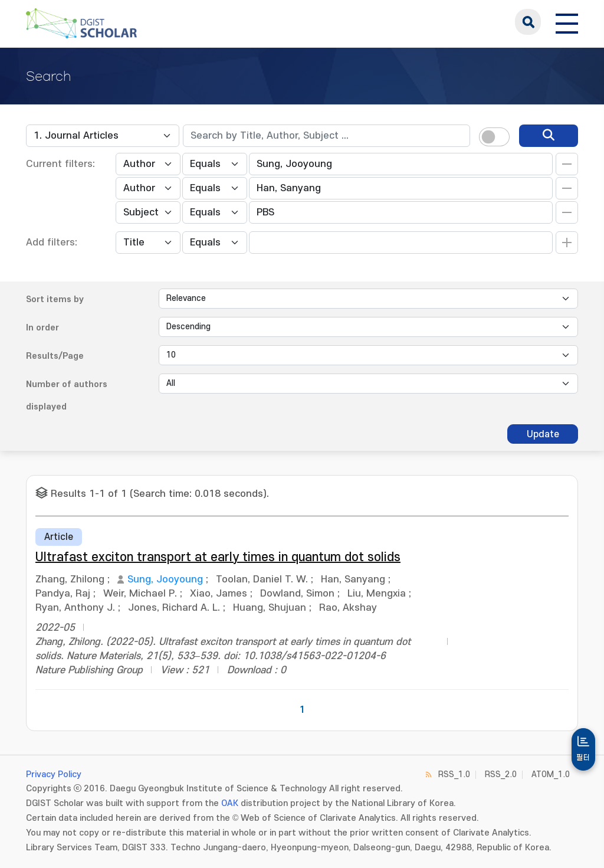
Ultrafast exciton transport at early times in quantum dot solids (218, 557)
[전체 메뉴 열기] (567, 22)
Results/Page (55, 356)
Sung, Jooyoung (165, 579)
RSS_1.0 (454, 774)
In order (42, 328)
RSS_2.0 (501, 774)
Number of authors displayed (67, 396)
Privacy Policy (54, 774)
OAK (230, 803)
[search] (549, 136)
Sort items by (55, 299)
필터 (583, 758)
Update (543, 434)
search (528, 22)
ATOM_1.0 (551, 774)
